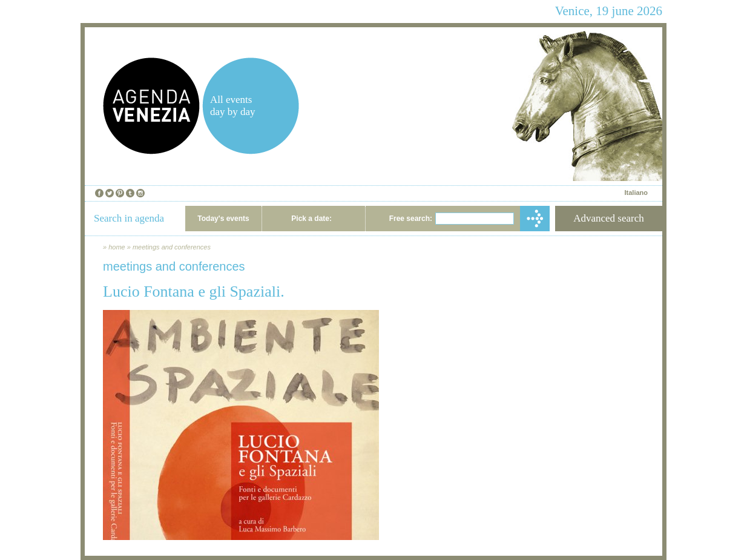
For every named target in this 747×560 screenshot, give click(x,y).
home (117, 247)
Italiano (636, 193)
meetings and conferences (172, 247)
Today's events (223, 219)
